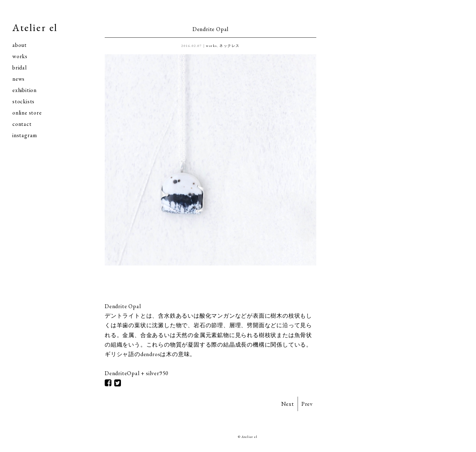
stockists (23, 101)
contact (22, 124)
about (20, 45)
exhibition (25, 90)
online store (27, 113)
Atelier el (35, 28)
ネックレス (229, 46)
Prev (307, 404)
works (20, 56)
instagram (25, 135)
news (19, 79)
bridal (20, 68)
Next (288, 404)
